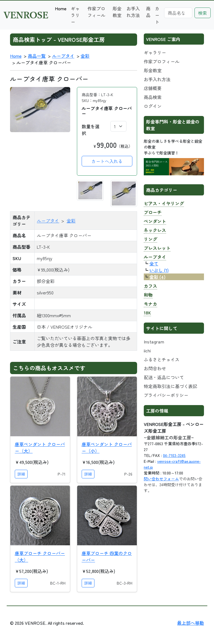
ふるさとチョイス (162, 359)
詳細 (21, 474)
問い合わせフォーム (161, 479)
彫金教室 (117, 12)
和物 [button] (148, 295)
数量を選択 (91, 130)
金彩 (85, 56)
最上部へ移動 (191, 623)
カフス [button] (150, 286)
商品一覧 (37, 56)
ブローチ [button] (153, 212)
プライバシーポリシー (166, 395)
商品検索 (153, 97)
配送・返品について (164, 377)
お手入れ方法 (133, 12)
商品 (148, 12)
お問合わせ (155, 368)
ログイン (153, 106)
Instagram (154, 342)
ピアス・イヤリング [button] (164, 203)
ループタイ (63, 56)
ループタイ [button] (155, 257)
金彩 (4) (157, 277)
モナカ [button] (150, 304)
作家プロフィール (96, 12)
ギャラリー (75, 15)
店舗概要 (153, 88)
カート (157, 15)
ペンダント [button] (155, 221)
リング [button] (150, 239)
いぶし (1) (159, 270)
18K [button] (147, 313)
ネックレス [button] (155, 230)
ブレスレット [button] (157, 248)
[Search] (178, 13)
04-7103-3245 (174, 455)
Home (61, 8)
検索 (203, 13)
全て (154, 263)
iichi (147, 350)
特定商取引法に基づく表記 (171, 386)
